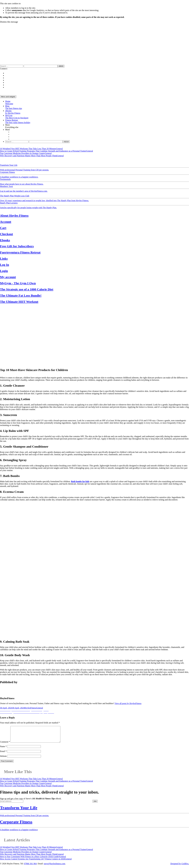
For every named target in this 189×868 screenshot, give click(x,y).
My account (8, 277)
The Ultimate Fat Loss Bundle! (21, 295)
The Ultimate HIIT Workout (19, 302)
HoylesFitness (30, 708)
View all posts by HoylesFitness (128, 703)
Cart (3, 228)
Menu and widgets (8, 97)
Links (4, 259)
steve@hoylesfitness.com (55, 867)
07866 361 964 (30, 867)
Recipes (94, 160)
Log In (5, 265)
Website (3, 759)
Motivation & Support (16, 160)
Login (4, 271)
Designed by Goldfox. (180, 867)
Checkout (6, 234)
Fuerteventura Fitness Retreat (20, 252)
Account (6, 222)
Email (3, 754)
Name (3, 750)
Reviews (101, 160)
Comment (5, 745)
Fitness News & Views (81, 160)
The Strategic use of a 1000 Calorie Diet (27, 289)
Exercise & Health (63, 160)
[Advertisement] (94, 43)
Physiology (51, 160)
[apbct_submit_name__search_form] (61, 66)
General (3, 160)
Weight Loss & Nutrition (36, 160)
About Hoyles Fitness (14, 216)
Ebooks (5, 240)
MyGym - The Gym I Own (18, 283)
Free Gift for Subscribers (17, 246)
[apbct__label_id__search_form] (41, 66)
